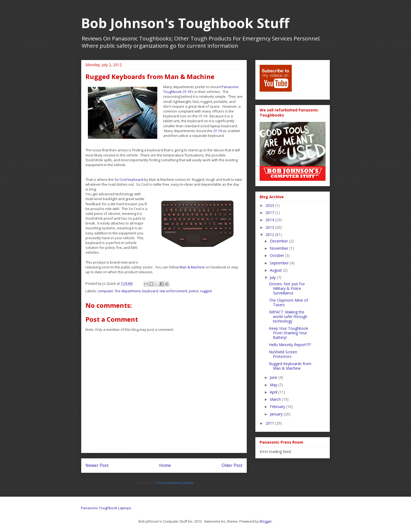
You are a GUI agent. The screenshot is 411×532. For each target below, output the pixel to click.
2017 (270, 213)
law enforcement (173, 291)
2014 (270, 220)
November (280, 248)
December (279, 241)
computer (106, 291)
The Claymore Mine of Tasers (288, 302)
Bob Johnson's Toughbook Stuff (185, 23)
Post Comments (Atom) (175, 483)
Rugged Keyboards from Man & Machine (290, 366)
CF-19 (218, 131)
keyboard (150, 291)
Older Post (232, 465)
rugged (206, 291)
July (273, 277)
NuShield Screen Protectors (283, 354)
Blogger (266, 521)
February (278, 407)
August (276, 270)
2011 (270, 423)
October (277, 255)
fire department (128, 291)
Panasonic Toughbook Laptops (106, 508)
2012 (270, 235)
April (274, 392)
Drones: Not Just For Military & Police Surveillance (287, 288)
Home (165, 465)
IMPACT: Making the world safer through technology (288, 316)
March (276, 399)
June (274, 377)
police (194, 291)
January (277, 414)
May (274, 385)
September (280, 263)
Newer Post (97, 465)
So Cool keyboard (129, 179)
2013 (270, 227)
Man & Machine (192, 267)
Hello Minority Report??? (290, 345)
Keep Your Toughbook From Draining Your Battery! (289, 333)
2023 (270, 205)
